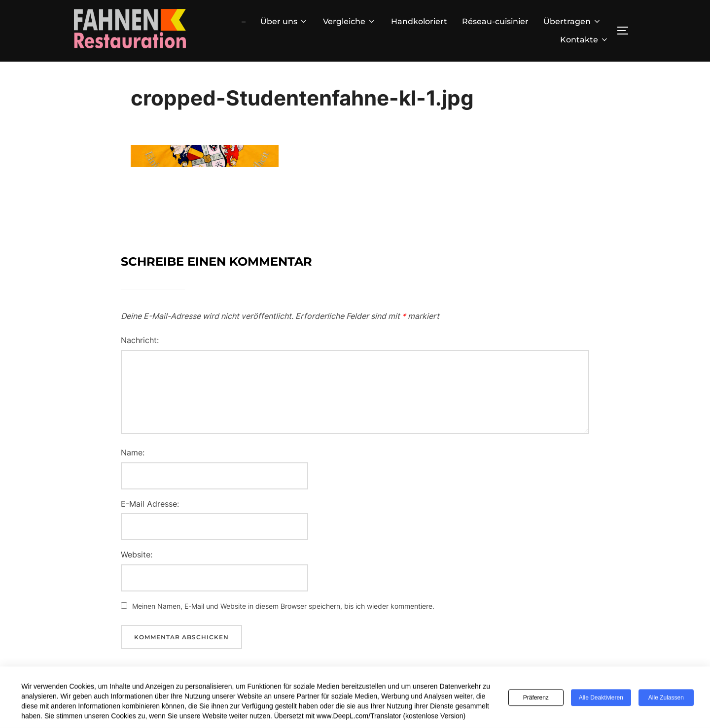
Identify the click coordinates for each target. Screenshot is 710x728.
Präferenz (536, 699)
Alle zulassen (666, 699)
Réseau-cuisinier (495, 21)
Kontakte (585, 40)
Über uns (284, 21)
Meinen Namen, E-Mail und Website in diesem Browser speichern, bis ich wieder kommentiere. (283, 606)
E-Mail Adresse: (150, 504)
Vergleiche (350, 21)
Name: (133, 452)
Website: (137, 555)
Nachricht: (140, 340)
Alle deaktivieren (601, 699)
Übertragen (572, 21)
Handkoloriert (419, 21)
